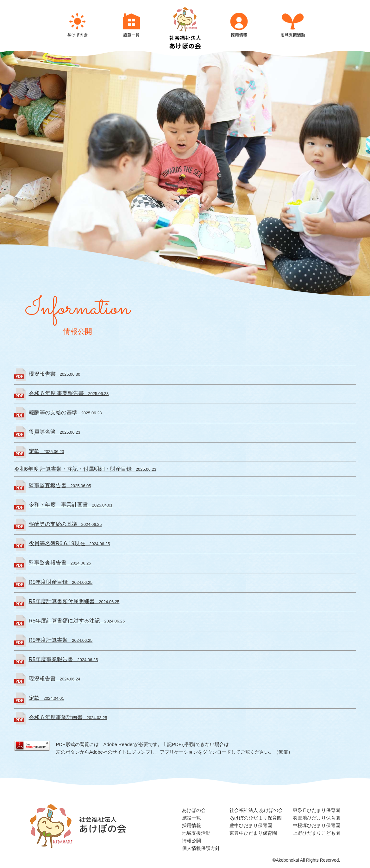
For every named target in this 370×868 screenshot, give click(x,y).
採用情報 (191, 825)
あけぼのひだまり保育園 (256, 818)
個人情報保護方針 (201, 848)
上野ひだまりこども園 (317, 833)
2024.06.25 (65, 524)
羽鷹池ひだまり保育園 (317, 818)
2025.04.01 (71, 505)
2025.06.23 (69, 394)
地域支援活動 (196, 833)
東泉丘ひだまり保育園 (317, 810)
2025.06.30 (55, 374)
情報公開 (191, 841)
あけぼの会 (194, 810)
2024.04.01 (47, 698)
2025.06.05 (60, 486)
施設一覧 (191, 818)
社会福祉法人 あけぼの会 (256, 810)
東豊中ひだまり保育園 (253, 833)
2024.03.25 (68, 718)
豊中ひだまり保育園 (251, 825)
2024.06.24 (55, 679)
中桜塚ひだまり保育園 (317, 825)
